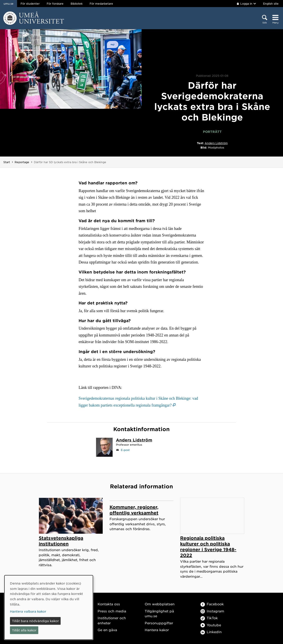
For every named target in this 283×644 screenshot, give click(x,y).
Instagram (212, 611)
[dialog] (49, 607)
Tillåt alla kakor (24, 630)
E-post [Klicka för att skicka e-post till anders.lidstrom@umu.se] (125, 450)
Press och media (112, 611)
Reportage (22, 162)
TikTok (209, 618)
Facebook (212, 604)
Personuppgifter (159, 623)
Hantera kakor (157, 630)
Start (7, 162)
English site (271, 4)
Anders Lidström (216, 143)
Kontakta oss (109, 604)
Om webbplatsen (160, 604)
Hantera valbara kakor (28, 611)
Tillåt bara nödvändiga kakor (35, 621)
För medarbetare (101, 4)
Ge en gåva (107, 630)
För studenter (30, 4)
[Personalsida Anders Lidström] (134, 440)
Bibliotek (77, 4)
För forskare (55, 4)
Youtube (211, 625)
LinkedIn (211, 632)
